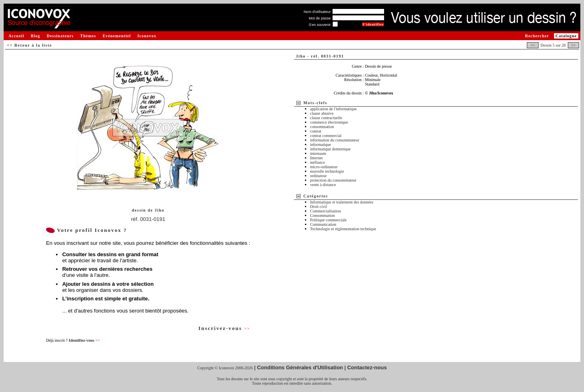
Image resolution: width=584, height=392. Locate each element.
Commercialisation (326, 211)
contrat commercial (326, 136)
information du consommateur (335, 140)
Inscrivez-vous (224, 328)
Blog (35, 36)
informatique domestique (331, 149)
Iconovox (147, 36)
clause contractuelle (326, 118)
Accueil (16, 36)
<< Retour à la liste (29, 45)
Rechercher (537, 36)
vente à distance (323, 185)
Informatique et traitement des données (342, 202)
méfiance (318, 162)
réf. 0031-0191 (148, 219)
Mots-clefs (315, 103)
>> (573, 45)
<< (532, 45)
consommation (322, 127)
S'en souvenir (320, 25)
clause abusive (322, 113)
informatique (321, 145)
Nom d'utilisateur (317, 12)
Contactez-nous (367, 367)
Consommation (323, 215)
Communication (323, 224)
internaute (318, 153)
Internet (317, 158)
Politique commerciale (328, 220)
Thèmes (88, 36)
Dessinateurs (60, 36)
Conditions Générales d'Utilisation (300, 367)
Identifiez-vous (84, 340)
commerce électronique (329, 122)
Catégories (316, 196)
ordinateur (319, 176)
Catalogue (566, 36)
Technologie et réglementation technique (343, 229)
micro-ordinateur (324, 167)
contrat (316, 131)
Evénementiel (117, 36)
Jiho (159, 210)
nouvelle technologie (327, 171)
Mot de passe (320, 18)
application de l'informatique (334, 109)
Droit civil (319, 207)
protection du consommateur (333, 180)
